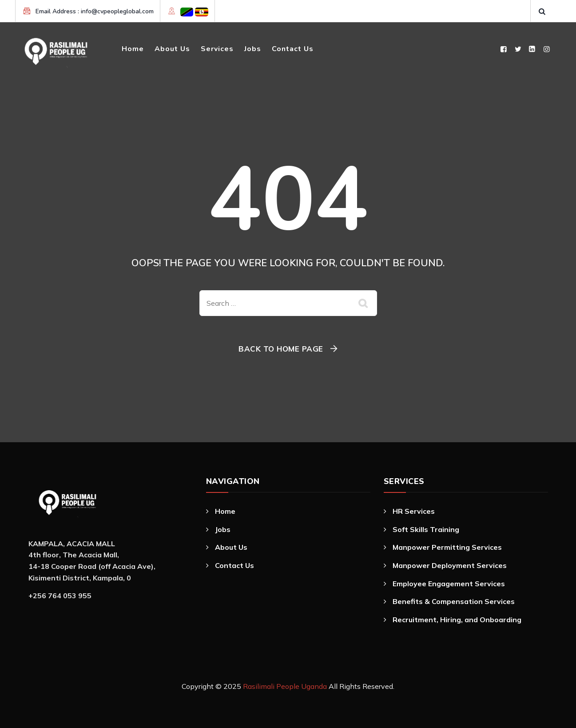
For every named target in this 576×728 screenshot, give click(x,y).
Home (133, 49)
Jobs (253, 49)
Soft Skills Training (426, 529)
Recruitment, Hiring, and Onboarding (457, 620)
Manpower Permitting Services (447, 547)
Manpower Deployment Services (450, 565)
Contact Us (293, 49)
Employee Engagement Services (449, 584)
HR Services (414, 511)
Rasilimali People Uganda (285, 686)
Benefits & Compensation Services (454, 601)
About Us (172, 49)
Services (217, 49)
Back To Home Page (281, 349)
